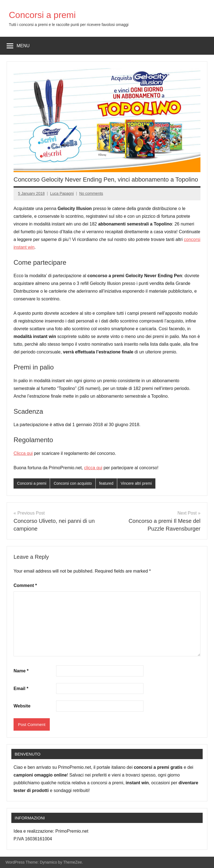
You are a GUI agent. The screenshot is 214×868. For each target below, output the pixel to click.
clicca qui (93, 468)
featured (106, 483)
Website (22, 706)
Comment (25, 585)
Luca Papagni (62, 193)
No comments (91, 193)
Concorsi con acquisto (73, 483)
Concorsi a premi (42, 15)
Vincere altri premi (136, 483)
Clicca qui (23, 453)
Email (21, 689)
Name (21, 671)
